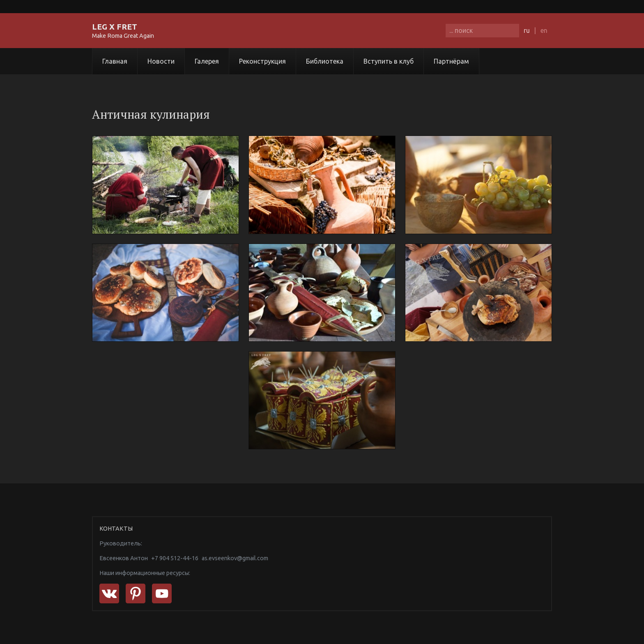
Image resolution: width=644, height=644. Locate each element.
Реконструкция (262, 61)
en (544, 30)
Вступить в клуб (389, 61)
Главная (115, 61)
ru (527, 30)
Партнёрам (451, 61)
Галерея (207, 61)
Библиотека (325, 61)
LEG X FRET (115, 27)
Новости (161, 61)
